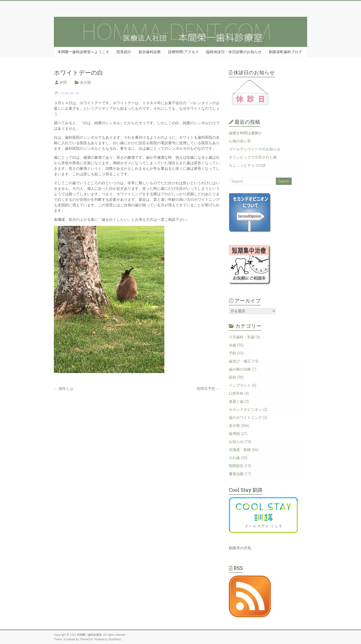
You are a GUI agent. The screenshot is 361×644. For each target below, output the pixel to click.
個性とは (64, 389)
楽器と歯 (236, 401)
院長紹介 (124, 52)
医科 (233, 377)
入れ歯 (234, 458)
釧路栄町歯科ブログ (285, 52)
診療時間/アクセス (183, 52)
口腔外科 (236, 393)
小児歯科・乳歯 (242, 337)
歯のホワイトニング (245, 418)
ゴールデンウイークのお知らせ (255, 149)
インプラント (240, 385)
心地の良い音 (240, 141)
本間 (63, 82)
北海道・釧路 (240, 450)
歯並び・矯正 (240, 361)
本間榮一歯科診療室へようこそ (83, 52)
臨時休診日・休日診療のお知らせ (234, 52)
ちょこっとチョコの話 (247, 165)
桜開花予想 (208, 389)
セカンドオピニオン (245, 410)
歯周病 (234, 434)
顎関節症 (236, 466)
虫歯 (233, 345)
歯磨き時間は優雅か (245, 133)
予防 (233, 353)
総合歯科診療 (150, 52)
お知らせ (236, 442)
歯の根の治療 (240, 369)
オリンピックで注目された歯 (253, 157)
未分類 (85, 82)
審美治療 (236, 474)
